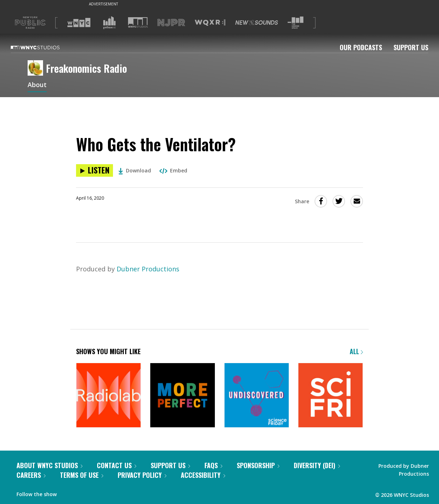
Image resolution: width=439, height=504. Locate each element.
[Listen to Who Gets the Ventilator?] (95, 170)
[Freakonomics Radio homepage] (37, 68)
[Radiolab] (108, 396)
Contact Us (117, 465)
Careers (31, 475)
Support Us (411, 47)
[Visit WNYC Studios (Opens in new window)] (138, 22)
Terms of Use (82, 475)
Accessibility (203, 475)
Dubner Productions (148, 269)
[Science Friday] (331, 396)
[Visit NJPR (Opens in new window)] (171, 23)
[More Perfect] (182, 396)
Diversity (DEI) (317, 465)
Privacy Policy (142, 475)
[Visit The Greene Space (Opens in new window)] (296, 23)
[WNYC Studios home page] (44, 47)
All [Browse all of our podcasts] (356, 351)
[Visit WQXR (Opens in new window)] (210, 23)
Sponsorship (258, 465)
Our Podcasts (361, 47)
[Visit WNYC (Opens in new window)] (79, 23)
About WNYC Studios (49, 465)
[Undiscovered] (257, 396)
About (37, 85)
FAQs (213, 465)
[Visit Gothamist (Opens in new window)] (109, 23)
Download (135, 170)
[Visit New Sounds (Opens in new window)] (257, 23)
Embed (173, 170)
